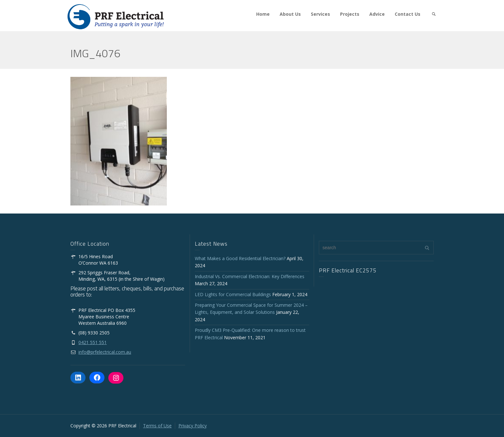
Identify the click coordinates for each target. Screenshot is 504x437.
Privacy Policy (193, 426)
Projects (350, 14)
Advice (377, 14)
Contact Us (408, 14)
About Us (290, 14)
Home (263, 14)
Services (320, 14)
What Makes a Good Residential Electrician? (240, 258)
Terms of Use (157, 426)
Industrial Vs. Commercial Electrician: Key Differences (251, 276)
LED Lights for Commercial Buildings (233, 294)
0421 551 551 (93, 342)
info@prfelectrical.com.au (105, 352)
